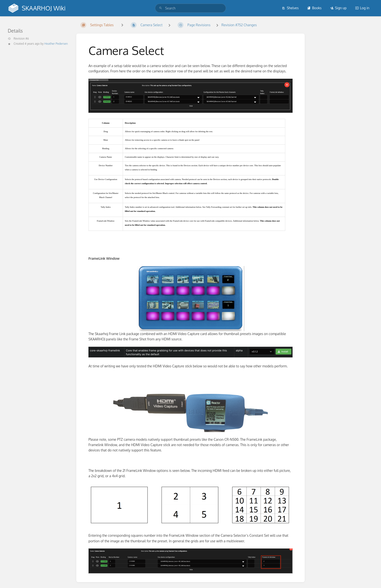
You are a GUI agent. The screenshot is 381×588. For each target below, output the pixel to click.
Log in (362, 8)
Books (314, 8)
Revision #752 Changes (239, 25)
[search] (190, 8)
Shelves (290, 8)
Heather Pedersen (56, 44)
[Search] (161, 8)
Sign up (338, 8)
